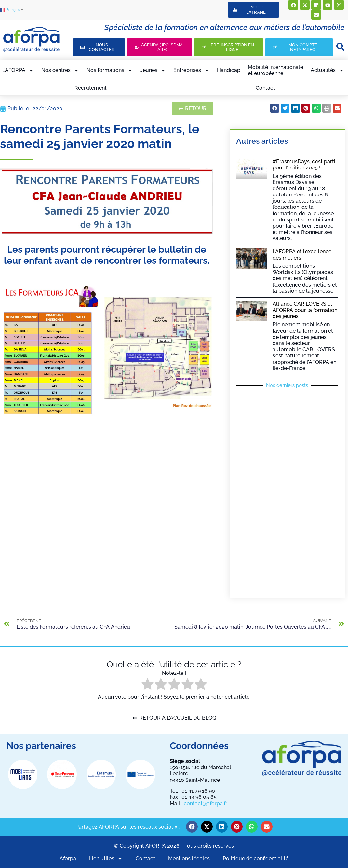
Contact (265, 88)
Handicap (229, 70)
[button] (275, 108)
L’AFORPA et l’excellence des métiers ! (302, 255)
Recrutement (91, 88)
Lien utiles (106, 858)
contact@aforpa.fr (206, 803)
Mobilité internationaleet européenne (275, 70)
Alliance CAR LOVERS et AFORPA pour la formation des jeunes (305, 310)
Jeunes (153, 70)
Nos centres (60, 70)
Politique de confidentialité (256, 858)
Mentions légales (189, 858)
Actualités (327, 70)
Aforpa (68, 858)
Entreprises (191, 70)
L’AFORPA (18, 70)
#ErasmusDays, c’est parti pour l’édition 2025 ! (304, 165)
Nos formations (110, 70)
